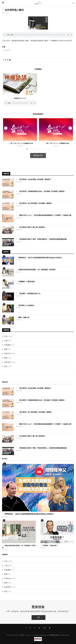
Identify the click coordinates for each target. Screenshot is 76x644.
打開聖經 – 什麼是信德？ (26, 282)
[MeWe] (44, 628)
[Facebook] (26, 628)
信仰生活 (7, 354)
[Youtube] (39, 628)
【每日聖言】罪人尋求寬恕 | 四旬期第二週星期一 (34, 203)
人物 (6, 341)
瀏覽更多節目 (38, 156)
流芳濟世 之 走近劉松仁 (25, 305)
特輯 (6, 349)
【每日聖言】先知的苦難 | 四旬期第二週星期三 (34, 179)
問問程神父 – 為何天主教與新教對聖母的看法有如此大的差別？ (39, 258)
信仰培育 (7, 362)
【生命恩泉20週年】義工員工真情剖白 (31, 227)
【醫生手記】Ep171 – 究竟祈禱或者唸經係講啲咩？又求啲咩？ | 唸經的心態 (44, 215)
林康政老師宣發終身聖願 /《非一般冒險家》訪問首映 (36, 270)
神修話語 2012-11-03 (20, 98)
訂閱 (38, 617)
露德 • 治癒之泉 (23, 317)
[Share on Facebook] (3, 60)
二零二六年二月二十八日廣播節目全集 (20, 143)
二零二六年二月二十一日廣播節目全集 (56, 143)
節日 (6, 366)
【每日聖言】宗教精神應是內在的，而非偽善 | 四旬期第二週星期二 (41, 191)
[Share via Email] (10, 60)
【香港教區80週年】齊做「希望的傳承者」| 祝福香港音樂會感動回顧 (41, 239)
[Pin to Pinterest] (8, 60)
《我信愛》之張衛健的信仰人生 (28, 294)
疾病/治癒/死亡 (7, 50)
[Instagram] (35, 628)
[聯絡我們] (50, 628)
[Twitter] (30, 628)
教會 (6, 358)
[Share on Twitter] (5, 60)
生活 (6, 336)
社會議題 (7, 345)
